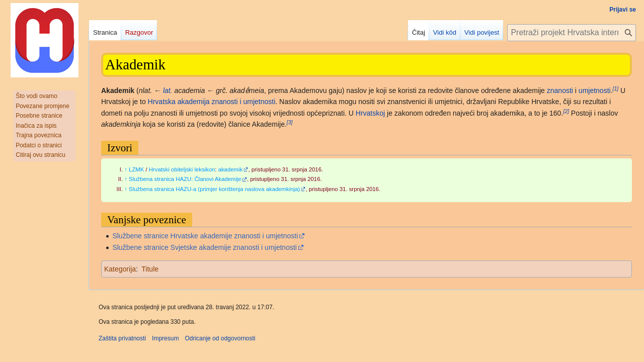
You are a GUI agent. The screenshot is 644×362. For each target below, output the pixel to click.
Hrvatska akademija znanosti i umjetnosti (212, 102)
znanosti (560, 90)
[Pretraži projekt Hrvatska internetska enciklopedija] (572, 33)
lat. (168, 90)
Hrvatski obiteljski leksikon (182, 169)
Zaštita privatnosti (122, 338)
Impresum (165, 338)
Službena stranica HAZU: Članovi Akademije (185, 179)
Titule (150, 269)
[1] (616, 88)
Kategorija (120, 269)
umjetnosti (595, 90)
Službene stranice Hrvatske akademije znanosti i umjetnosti (205, 236)
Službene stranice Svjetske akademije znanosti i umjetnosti (205, 247)
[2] (566, 111)
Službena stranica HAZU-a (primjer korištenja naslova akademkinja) (214, 189)
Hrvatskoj (370, 113)
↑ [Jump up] (126, 169)
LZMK (136, 169)
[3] (290, 122)
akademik (230, 169)
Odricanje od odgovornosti (220, 338)
